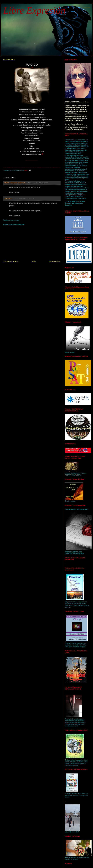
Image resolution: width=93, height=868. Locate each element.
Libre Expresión (34, 10)
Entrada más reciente (11, 261)
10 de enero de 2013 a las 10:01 (38, 183)
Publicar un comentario (11, 220)
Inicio (34, 261)
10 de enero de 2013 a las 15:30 (24, 199)
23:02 (26, 170)
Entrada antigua (55, 261)
